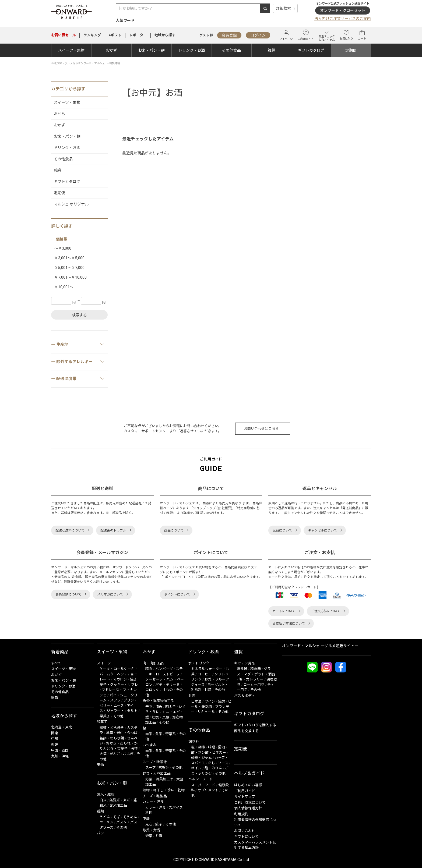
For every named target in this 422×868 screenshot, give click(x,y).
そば (117, 817)
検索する (79, 315)
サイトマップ (245, 797)
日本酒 (196, 701)
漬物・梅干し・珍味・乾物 (164, 790)
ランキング (92, 35)
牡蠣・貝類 (161, 717)
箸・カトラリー (251, 679)
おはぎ (128, 754)
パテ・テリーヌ (168, 685)
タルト (132, 711)
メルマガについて (110, 594)
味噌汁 (164, 768)
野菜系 (170, 734)
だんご (115, 754)
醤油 (221, 747)
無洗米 (115, 800)
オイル (196, 768)
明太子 (170, 707)
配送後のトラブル (113, 530)
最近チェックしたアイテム (327, 35)
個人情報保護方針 (248, 808)
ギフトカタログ (311, 50)
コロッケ (152, 690)
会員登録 (229, 35)
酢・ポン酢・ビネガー (209, 752)
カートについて (284, 611)
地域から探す (165, 35)
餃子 (159, 824)
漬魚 (159, 707)
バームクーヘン (112, 674)
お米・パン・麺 (151, 50)
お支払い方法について (289, 623)
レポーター (138, 35)
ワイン (210, 701)
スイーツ (104, 663)
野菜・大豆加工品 (157, 773)
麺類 (100, 811)
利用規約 (241, 814)
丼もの (168, 690)
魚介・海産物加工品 (158, 701)
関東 (55, 733)
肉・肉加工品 (153, 663)
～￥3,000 (63, 248)
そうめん (130, 817)
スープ (150, 768)
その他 (118, 716)
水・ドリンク (199, 663)
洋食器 (242, 669)
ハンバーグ (164, 669)
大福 (103, 754)
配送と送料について (70, 530)
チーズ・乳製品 (155, 796)
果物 (100, 765)
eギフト (115, 35)
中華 (146, 819)
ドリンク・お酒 (192, 50)
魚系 (159, 734)
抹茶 (134, 749)
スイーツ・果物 (71, 50)
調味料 (194, 741)
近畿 (55, 745)
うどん (105, 817)
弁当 (159, 836)
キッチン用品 (245, 663)
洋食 (162, 808)
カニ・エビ (171, 712)
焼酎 (221, 701)
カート (362, 35)
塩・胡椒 (198, 747)
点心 (149, 824)
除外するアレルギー (81, 362)
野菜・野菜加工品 (159, 779)
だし (212, 763)
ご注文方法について (326, 611)
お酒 (192, 696)
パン (101, 833)
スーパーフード (203, 785)
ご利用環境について (250, 803)
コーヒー (205, 674)
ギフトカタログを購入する (255, 725)
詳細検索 (283, 8)
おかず (111, 50)
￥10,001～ (64, 287)
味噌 (212, 747)
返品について (282, 530)
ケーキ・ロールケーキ (117, 669)
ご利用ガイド (306, 35)
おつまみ (150, 745)
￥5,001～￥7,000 (69, 268)
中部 (55, 739)
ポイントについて (177, 594)
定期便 (351, 50)
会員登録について (68, 594)
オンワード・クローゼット (343, 10)
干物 (149, 707)
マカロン (120, 679)
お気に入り (346, 35)
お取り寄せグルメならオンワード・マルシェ (78, 63)
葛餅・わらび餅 (112, 738)
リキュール (206, 712)
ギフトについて (246, 837)
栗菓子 (105, 716)
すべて (56, 663)
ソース (223, 763)
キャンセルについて (322, 530)
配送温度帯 (81, 378)
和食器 (256, 669)
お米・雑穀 (106, 794)
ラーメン (106, 822)
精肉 (149, 669)
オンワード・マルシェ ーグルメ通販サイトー (320, 646)
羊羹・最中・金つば (122, 733)
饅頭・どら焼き (112, 728)
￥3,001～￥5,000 (69, 258)
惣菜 (149, 836)
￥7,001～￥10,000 (71, 277)
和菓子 (102, 722)
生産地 (81, 344)
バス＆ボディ (245, 696)
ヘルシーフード (201, 779)
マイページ (286, 35)
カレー (151, 808)
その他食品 (231, 50)
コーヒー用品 (254, 685)
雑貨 (271, 50)
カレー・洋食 (153, 802)
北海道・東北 (62, 727)
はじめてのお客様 (248, 785)
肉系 (149, 734)
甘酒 (208, 690)
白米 (103, 800)
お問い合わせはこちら (261, 429)
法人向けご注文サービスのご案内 (343, 19)
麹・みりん (213, 768)
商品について (174, 530)
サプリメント (208, 790)
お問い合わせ (245, 831)
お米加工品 (118, 805)
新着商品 (60, 652)
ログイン (258, 35)
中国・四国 (60, 750)
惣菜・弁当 (151, 830)
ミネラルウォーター (207, 669)
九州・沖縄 (60, 756)
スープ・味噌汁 (155, 762)
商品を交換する (246, 731)
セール (63, 35)
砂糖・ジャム (201, 758)
